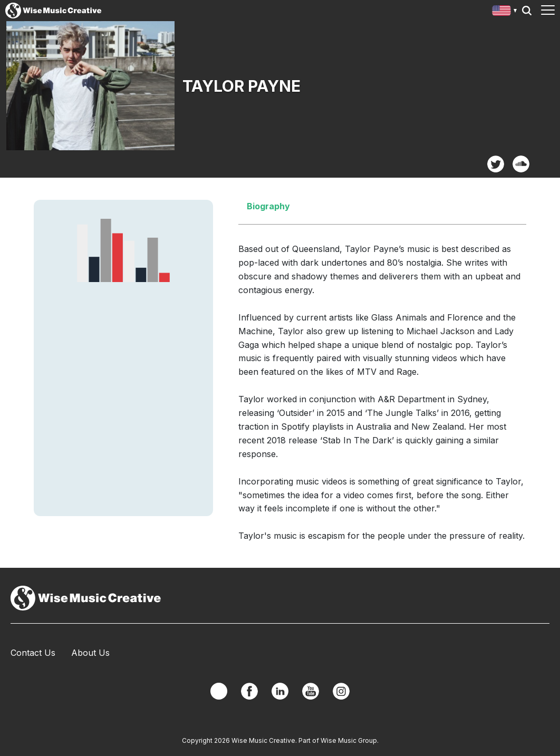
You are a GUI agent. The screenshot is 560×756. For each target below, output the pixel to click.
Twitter (496, 164)
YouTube (311, 691)
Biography (268, 206)
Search (527, 11)
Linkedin (280, 691)
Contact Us (33, 653)
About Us (90, 653)
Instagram (341, 691)
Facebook (249, 691)
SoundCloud (521, 164)
